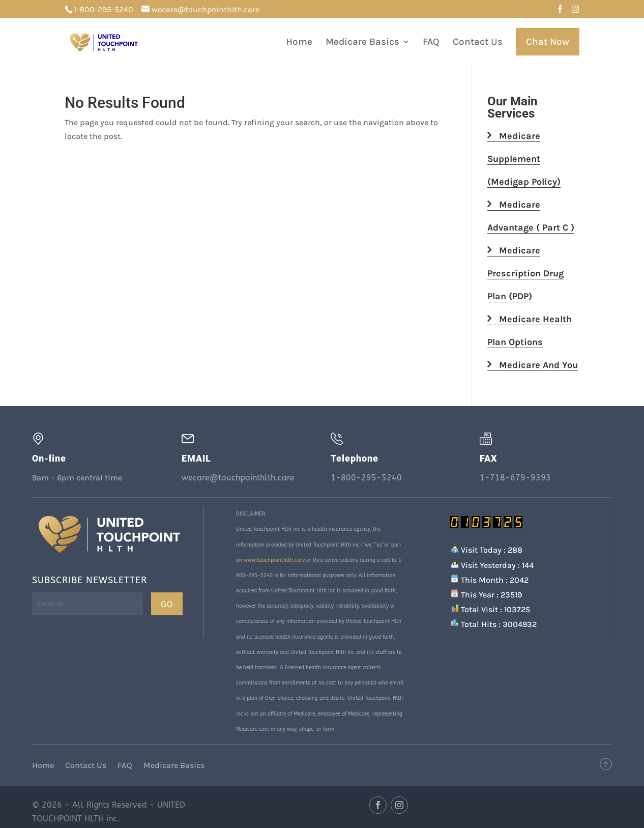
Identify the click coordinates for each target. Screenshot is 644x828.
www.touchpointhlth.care (274, 560)
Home (299, 43)
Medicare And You (533, 365)
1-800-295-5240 (104, 9)
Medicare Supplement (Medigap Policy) (524, 159)
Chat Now (548, 42)
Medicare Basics (362, 43)
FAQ (431, 43)
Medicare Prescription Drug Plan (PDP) (525, 273)
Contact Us (478, 43)
